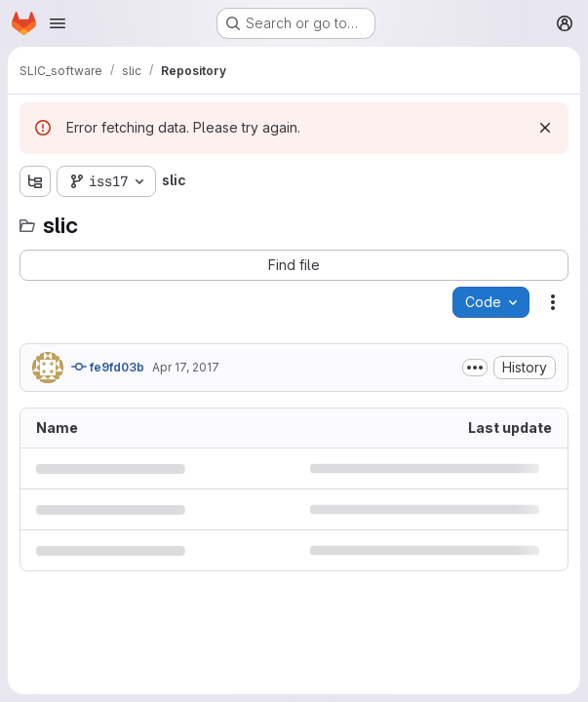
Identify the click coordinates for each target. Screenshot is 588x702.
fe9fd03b (108, 367)
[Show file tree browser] (35, 181)
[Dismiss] (545, 128)
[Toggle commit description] (475, 368)
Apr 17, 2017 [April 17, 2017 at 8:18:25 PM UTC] (186, 367)
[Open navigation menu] (58, 23)
